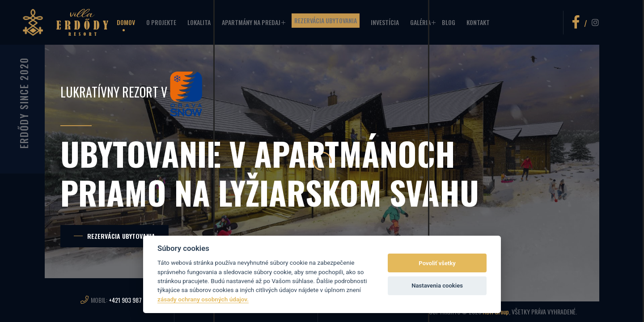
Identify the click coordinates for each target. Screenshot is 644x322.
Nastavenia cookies (437, 286)
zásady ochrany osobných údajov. (203, 299)
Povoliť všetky (437, 263)
